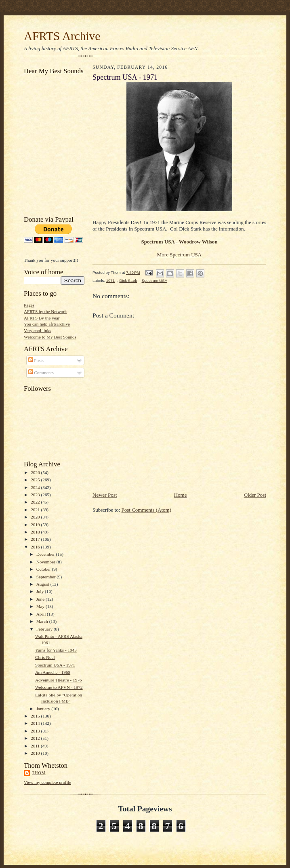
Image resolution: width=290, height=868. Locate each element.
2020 (36, 517)
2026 (36, 472)
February (45, 629)
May (41, 606)
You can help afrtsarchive (47, 324)
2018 (36, 532)
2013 (36, 731)
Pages (29, 305)
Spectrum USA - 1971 (55, 665)
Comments (41, 373)
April (42, 614)
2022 (36, 502)
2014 (36, 723)
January (44, 709)
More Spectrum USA (180, 255)
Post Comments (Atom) (147, 510)
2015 (36, 716)
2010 (36, 753)
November (46, 562)
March (43, 621)
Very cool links (38, 330)
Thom (39, 773)
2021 (36, 510)
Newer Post (105, 495)
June (41, 599)
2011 (36, 746)
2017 (36, 539)
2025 (36, 480)
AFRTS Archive (62, 36)
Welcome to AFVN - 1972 (59, 687)
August (43, 584)
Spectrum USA (155, 281)
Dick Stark (128, 281)
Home (181, 495)
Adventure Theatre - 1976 (59, 680)
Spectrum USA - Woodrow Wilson (179, 242)
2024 (36, 487)
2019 (36, 525)
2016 (36, 547)
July (41, 591)
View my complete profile (47, 782)
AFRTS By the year (42, 318)
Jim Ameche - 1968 (53, 672)
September (47, 577)
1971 (110, 281)
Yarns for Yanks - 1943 (56, 650)
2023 (36, 495)
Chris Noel (45, 657)
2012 (36, 738)
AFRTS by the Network (45, 311)
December (46, 554)
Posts (36, 360)
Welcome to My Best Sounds (50, 337)
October (44, 569)
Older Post (255, 495)
